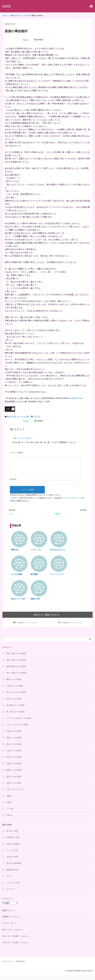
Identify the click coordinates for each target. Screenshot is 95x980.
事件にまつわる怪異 (14, 781)
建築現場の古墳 (12, 874)
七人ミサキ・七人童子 (10, 941)
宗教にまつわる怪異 (14, 768)
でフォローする (27, 627)
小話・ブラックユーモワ (15, 794)
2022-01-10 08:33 (25, 438)
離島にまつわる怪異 (14, 684)
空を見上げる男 (12, 861)
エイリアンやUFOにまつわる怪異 (19, 723)
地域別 (9, 800)
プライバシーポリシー (71, 502)
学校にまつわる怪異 (14, 736)
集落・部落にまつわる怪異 (16, 664)
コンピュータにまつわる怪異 (17, 729)
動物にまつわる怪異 (14, 774)
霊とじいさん (7, 934)
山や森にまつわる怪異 (15, 690)
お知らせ (10, 820)
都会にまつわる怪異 (14, 749)
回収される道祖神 (13, 848)
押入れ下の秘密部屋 (14, 868)
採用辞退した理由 (13, 842)
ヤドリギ (6, 928)
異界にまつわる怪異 (14, 703)
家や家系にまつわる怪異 (15, 710)
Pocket (26, 40)
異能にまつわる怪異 (14, 742)
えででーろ (11, 894)
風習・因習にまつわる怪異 (16, 658)
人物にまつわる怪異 (14, 755)
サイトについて (8, 966)
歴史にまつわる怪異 (14, 761)
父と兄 (9, 881)
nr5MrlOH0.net (76, 398)
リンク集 (10, 813)
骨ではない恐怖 (12, 835)
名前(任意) (13, 483)
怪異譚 (7, 6)
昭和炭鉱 (6, 921)
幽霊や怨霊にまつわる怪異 (18, 417)
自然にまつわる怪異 (14, 787)
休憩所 (9, 807)
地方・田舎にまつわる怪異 (16, 677)
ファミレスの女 (12, 855)
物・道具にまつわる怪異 (15, 716)
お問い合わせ (20, 966)
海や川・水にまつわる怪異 (16, 697)
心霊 (35, 417)
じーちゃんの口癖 (13, 887)
